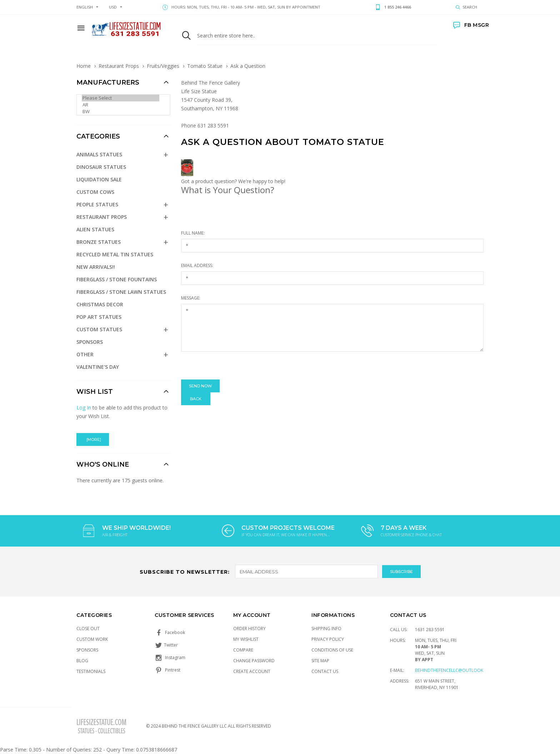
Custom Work (92, 639)
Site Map (320, 661)
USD (113, 7)
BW (121, 112)
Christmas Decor (100, 304)
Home (84, 66)
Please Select (121, 98)
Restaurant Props (119, 66)
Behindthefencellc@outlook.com (455, 670)
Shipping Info (326, 629)
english (85, 7)
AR (121, 105)
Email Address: (197, 265)
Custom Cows (95, 192)
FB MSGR (471, 25)
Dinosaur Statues (101, 167)
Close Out (88, 629)
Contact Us (325, 671)
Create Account (252, 671)
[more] (93, 439)
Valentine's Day (98, 367)
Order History (249, 629)
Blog (82, 661)
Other (85, 354)
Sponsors (90, 342)
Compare (243, 650)
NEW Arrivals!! (96, 267)
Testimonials (91, 671)
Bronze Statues (99, 242)
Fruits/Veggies (163, 66)
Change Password (254, 661)
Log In (84, 408)
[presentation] (235, 366)
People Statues (97, 204)
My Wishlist (246, 639)
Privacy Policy (328, 639)
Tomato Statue (205, 66)
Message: (191, 298)
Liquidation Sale (99, 179)
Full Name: (193, 233)
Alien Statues (95, 229)
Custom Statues (99, 329)
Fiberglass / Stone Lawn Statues (121, 292)
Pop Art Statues (99, 317)
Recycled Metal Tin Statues (115, 254)
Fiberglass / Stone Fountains (117, 279)
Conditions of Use (332, 650)
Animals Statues (99, 154)
